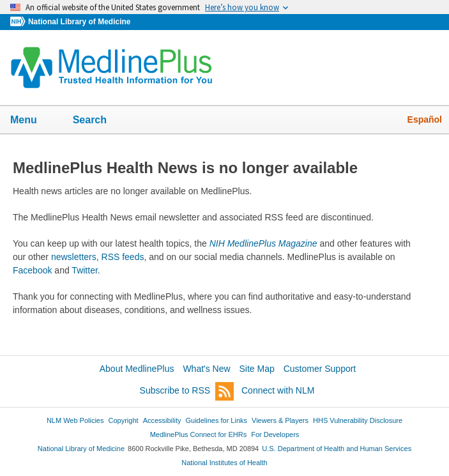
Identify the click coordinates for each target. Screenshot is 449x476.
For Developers (275, 434)
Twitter (84, 270)
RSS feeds (123, 257)
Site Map (257, 369)
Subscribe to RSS (187, 391)
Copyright (124, 420)
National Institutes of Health (224, 463)
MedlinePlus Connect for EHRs (198, 434)
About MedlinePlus (137, 369)
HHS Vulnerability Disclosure (358, 420)
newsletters (74, 257)
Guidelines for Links (217, 420)
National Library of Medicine (79, 22)
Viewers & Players (280, 420)
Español (425, 119)
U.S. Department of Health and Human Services (337, 449)
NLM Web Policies (75, 420)
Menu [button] (32, 121)
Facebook (32, 270)
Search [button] (98, 121)
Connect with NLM (278, 390)
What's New (206, 369)
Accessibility (162, 420)
